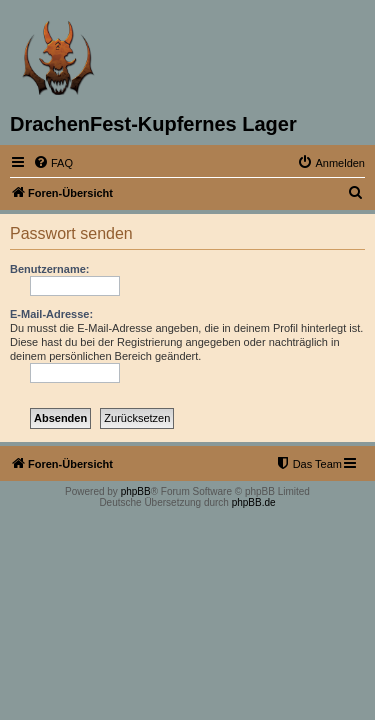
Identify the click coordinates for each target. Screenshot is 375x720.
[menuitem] (53, 163)
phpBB (136, 491)
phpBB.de (254, 502)
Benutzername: (49, 269)
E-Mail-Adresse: (51, 314)
